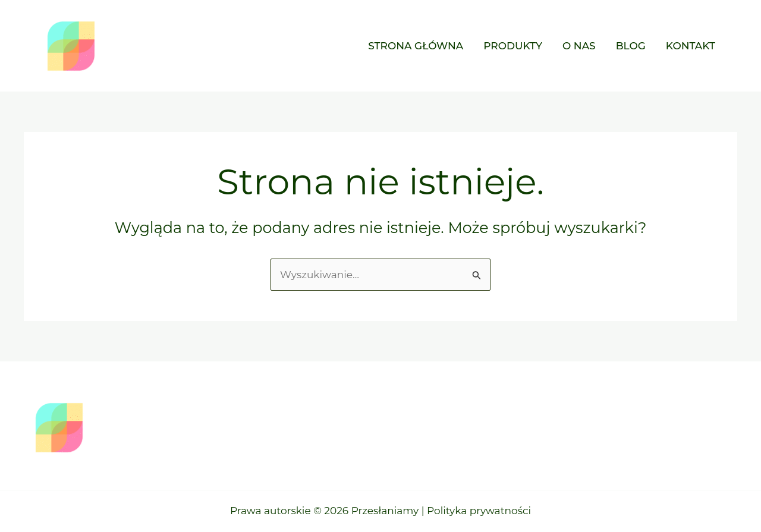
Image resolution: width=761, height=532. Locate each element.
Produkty (513, 46)
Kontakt (691, 46)
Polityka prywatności (479, 511)
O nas (579, 46)
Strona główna (416, 46)
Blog (631, 46)
